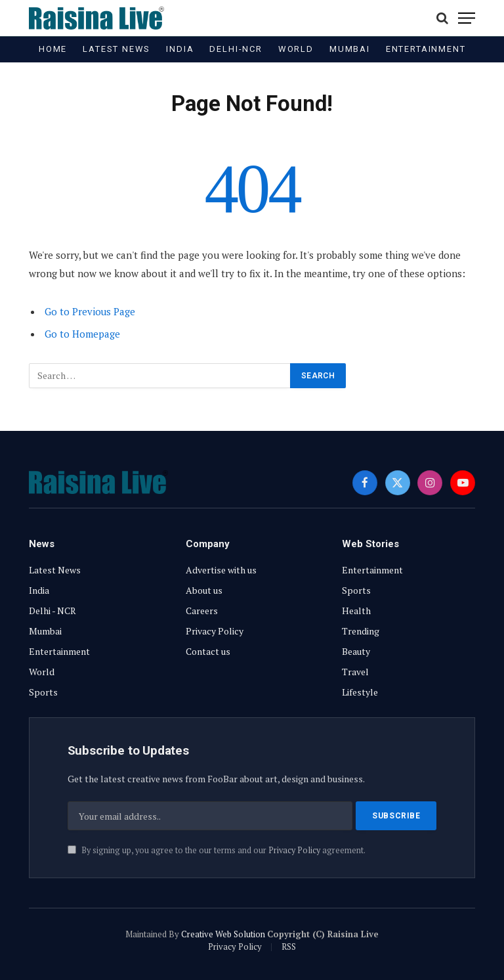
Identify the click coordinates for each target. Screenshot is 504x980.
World (296, 49)
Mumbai (350, 49)
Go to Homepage (82, 334)
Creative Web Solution (223, 934)
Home (53, 49)
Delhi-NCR (236, 49)
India (180, 49)
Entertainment (426, 49)
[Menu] (467, 18)
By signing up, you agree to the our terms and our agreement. (217, 851)
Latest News (116, 49)
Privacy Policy (294, 851)
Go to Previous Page (90, 311)
